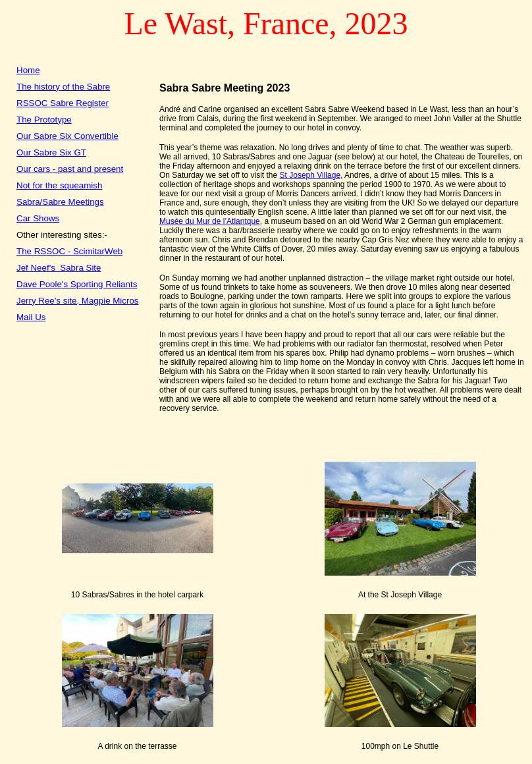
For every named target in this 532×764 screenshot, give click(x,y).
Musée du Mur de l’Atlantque (210, 221)
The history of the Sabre (63, 87)
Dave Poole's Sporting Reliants (77, 284)
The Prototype (44, 120)
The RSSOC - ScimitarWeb (69, 251)
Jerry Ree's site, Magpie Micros (78, 301)
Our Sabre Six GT (51, 152)
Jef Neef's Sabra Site (59, 268)
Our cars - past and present (70, 169)
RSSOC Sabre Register (63, 103)
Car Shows (38, 218)
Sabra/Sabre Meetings (60, 202)
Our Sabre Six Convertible (67, 136)
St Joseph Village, (311, 175)
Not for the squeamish (59, 185)
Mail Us (31, 317)
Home (28, 70)
